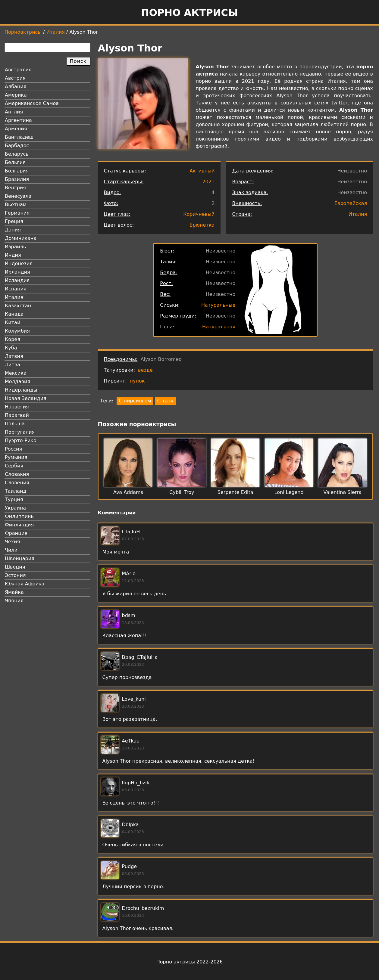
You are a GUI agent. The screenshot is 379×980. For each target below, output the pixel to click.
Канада (14, 314)
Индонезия (19, 264)
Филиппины (20, 516)
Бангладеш (19, 137)
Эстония (15, 575)
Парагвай (17, 415)
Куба (11, 348)
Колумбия (17, 331)
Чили (11, 550)
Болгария (17, 171)
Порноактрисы (23, 32)
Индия (13, 255)
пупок (137, 381)
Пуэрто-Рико (21, 440)
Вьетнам (16, 205)
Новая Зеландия (25, 398)
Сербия (14, 466)
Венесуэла (18, 196)
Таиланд (16, 491)
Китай (13, 323)
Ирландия (17, 272)
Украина (15, 508)
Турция (14, 499)
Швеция (15, 567)
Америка (16, 95)
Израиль (16, 247)
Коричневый (199, 214)
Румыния (16, 457)
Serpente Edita (235, 492)
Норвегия (17, 407)
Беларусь (17, 154)
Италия (56, 32)
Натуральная (219, 327)
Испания (16, 289)
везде (145, 370)
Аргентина (18, 120)
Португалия (20, 432)
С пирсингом (135, 401)
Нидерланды (21, 390)
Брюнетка (202, 225)
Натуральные (218, 305)
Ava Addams (128, 492)
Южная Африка (25, 584)
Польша (15, 424)
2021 (208, 182)
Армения (16, 129)
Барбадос (17, 146)
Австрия (15, 78)
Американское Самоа (32, 103)
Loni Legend (289, 492)
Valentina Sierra (343, 492)
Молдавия (17, 381)
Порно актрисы (190, 13)
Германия (17, 213)
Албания (16, 87)
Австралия (18, 70)
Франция (16, 533)
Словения (17, 483)
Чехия (12, 542)
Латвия (14, 356)
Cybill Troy (182, 492)
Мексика (16, 373)
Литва (13, 365)
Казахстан (18, 306)
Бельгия (15, 162)
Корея (13, 339)
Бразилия (17, 179)
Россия (13, 449)
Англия (14, 112)
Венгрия (15, 188)
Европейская (351, 203)
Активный (202, 171)
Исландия (17, 280)
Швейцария (20, 558)
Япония (14, 601)
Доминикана (21, 238)
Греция (14, 221)
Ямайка (14, 592)
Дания (13, 230)
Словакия (17, 474)
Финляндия (19, 525)
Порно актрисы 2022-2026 (190, 962)
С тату (165, 401)
